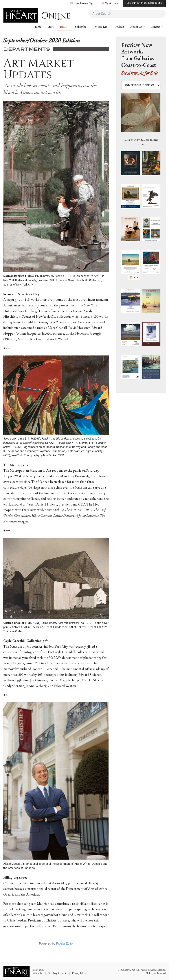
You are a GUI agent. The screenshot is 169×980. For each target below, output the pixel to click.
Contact (156, 27)
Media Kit (101, 27)
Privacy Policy (79, 973)
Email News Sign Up (84, 3)
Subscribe (81, 27)
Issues (63, 27)
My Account (110, 3)
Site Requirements (57, 973)
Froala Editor (65, 943)
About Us (136, 27)
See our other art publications (144, 3)
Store (51, 27)
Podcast (120, 27)
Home (37, 27)
